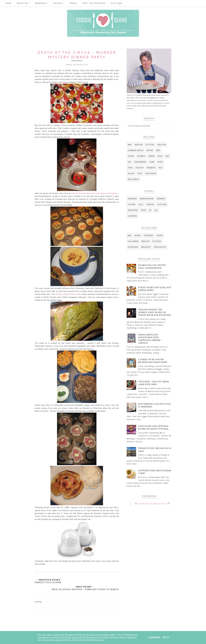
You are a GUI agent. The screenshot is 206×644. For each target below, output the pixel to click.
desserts (141, 156)
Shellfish (162, 145)
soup (140, 173)
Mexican (139, 145)
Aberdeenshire (147, 199)
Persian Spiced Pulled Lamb (68, 294)
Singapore (133, 210)
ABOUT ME (23, 3)
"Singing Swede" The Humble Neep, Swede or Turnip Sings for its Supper (154, 312)
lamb (152, 162)
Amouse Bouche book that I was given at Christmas (94, 193)
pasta (160, 162)
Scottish (150, 145)
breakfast (146, 247)
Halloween (133, 241)
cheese (131, 156)
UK (150, 210)
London (150, 204)
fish (167, 156)
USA (156, 210)
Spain (143, 210)
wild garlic (133, 179)
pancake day (160, 247)
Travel (73, 3)
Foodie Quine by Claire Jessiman (152, 504)
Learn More (154, 637)
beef (158, 150)
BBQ (130, 145)
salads (131, 173)
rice (161, 168)
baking (150, 150)
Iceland (132, 204)
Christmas (149, 235)
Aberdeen (42, 3)
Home (8, 3)
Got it (166, 637)
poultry (140, 168)
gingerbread (140, 162)
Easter (160, 235)
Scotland (116, 3)
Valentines (133, 247)
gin (129, 162)
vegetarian (151, 173)
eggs (160, 156)
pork (130, 168)
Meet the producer (94, 3)
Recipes (59, 3)
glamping (132, 216)
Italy (141, 204)
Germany (161, 199)
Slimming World (136, 150)
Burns (138, 235)
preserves (151, 168)
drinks (152, 156)
